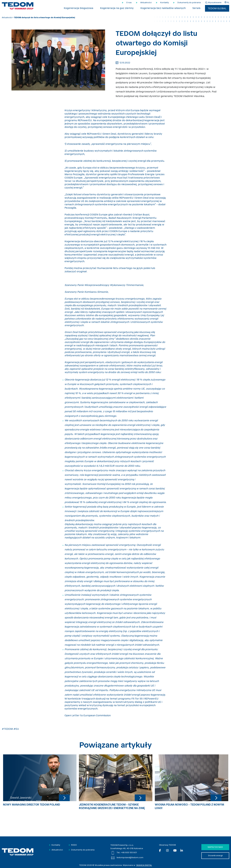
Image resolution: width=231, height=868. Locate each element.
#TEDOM (7, 729)
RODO (74, 845)
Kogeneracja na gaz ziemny (117, 8)
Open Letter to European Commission (88, 716)
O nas (129, 3)
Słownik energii (215, 856)
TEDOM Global (217, 9)
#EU (16, 729)
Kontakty (165, 3)
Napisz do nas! (215, 847)
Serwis (196, 8)
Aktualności (146, 3)
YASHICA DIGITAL (144, 865)
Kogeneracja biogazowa (79, 8)
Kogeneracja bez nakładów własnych (163, 8)
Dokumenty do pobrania (189, 3)
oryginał (82, 272)
